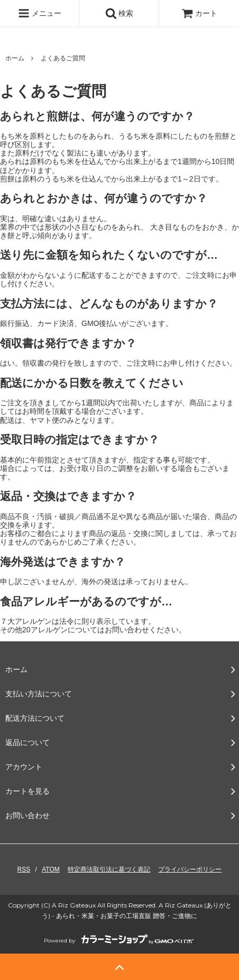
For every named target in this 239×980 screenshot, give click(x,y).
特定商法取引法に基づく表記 (109, 869)
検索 (119, 13)
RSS (24, 869)
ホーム (15, 58)
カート (199, 13)
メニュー (40, 13)
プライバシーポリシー (190, 869)
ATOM (51, 869)
